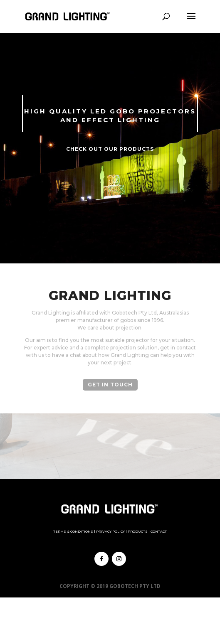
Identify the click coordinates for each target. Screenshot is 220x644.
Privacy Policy (110, 531)
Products (138, 531)
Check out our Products (110, 149)
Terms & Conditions (73, 531)
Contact (159, 531)
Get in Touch (110, 385)
